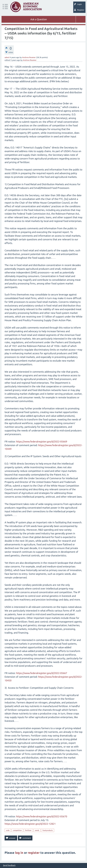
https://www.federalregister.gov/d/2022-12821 (30, 824)
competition (17, 830)
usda (8, 830)
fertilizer (28, 830)
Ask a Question (39, 19)
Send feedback (9, 865)
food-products (48, 830)
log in (19, 853)
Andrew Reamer (29, 57)
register (34, 853)
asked (7, 57)
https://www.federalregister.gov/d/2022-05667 (42, 673)
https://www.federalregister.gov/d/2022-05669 (42, 442)
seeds (37, 830)
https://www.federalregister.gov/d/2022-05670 (42, 816)
